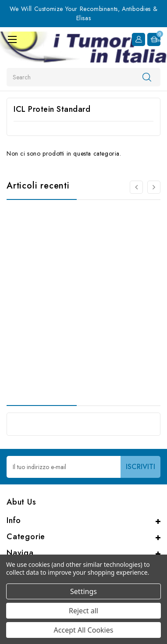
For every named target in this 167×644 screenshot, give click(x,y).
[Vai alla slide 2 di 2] (136, 187)
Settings (83, 591)
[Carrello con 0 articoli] (154, 39)
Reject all (83, 611)
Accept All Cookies (84, 630)
